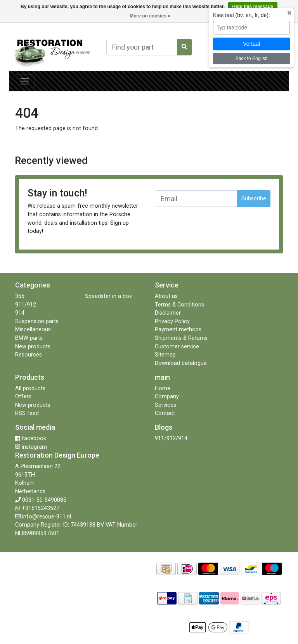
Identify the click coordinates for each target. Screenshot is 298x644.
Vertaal (251, 44)
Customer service (177, 347)
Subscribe (254, 199)
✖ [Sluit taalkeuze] (289, 13)
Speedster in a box (108, 296)
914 (20, 313)
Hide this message (253, 7)
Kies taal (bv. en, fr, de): (242, 15)
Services (165, 405)
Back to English (252, 59)
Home (163, 388)
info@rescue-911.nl (47, 517)
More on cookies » (150, 16)
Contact (165, 413)
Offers (23, 397)
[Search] (142, 47)
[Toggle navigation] (25, 81)
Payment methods (178, 330)
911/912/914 (171, 438)
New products (33, 347)
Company (167, 397)
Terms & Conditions (179, 305)
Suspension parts (37, 321)
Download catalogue (181, 363)
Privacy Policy (172, 321)
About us (166, 296)
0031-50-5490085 (44, 500)
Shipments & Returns (181, 338)
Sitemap (165, 355)
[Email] (196, 199)
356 (20, 296)
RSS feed (27, 413)
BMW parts (29, 338)
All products (30, 388)
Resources (29, 355)
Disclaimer (168, 313)
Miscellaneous (33, 330)
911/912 (26, 305)
